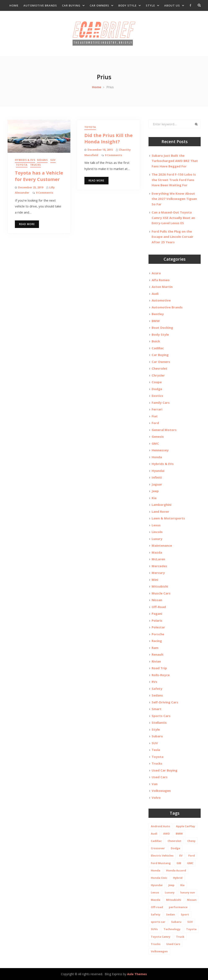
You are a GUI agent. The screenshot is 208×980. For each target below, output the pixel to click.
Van (155, 784)
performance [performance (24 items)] (178, 907)
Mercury (158, 573)
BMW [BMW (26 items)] (179, 834)
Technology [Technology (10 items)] (172, 929)
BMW (156, 321)
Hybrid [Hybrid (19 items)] (178, 878)
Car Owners (99, 5)
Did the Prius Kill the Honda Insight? (109, 138)
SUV (53, 160)
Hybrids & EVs (25, 160)
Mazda (157, 552)
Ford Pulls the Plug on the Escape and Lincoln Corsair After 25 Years (172, 237)
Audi (155, 294)
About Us (172, 5)
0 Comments (45, 193)
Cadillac (158, 348)
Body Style (127, 5)
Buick (156, 341)
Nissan (157, 600)
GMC (155, 443)
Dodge (157, 389)
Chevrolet (160, 368)
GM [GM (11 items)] (179, 863)
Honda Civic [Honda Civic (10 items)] (159, 878)
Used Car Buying (165, 770)
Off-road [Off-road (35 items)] (157, 907)
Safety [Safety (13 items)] (156, 914)
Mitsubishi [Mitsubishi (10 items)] (174, 900)
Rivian (156, 661)
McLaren (158, 559)
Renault (158, 654)
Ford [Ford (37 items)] (192, 856)
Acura (156, 273)
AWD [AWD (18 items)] (167, 834)
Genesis (158, 436)
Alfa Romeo (161, 280)
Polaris (157, 620)
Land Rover (160, 511)
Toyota (22, 165)
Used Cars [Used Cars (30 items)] (173, 944)
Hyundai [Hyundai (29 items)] (157, 885)
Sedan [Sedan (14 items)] (171, 914)
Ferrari (157, 409)
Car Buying (71, 5)
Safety (157, 689)
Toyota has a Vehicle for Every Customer (39, 176)
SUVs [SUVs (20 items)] (154, 929)
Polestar (158, 627)
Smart (157, 709)
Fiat (155, 416)
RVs (154, 682)
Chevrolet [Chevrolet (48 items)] (174, 841)
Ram (155, 648)
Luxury (157, 539)
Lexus (156, 525)
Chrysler (158, 375)
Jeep (155, 491)
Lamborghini (161, 505)
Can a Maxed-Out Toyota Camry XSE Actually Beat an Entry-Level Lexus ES (173, 218)
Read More (27, 224)
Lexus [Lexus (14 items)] (155, 892)
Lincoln (157, 532)
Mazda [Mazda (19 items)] (156, 900)
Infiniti (157, 477)
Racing (157, 641)
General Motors (164, 430)
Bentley (158, 314)
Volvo (156, 797)
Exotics (157, 396)
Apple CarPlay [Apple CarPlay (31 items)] (185, 826)
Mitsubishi (160, 586)
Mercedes (159, 566)
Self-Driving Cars (165, 702)
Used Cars (160, 777)
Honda (157, 457)
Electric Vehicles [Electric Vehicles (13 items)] (162, 856)
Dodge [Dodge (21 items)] (175, 848)
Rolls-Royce (161, 675)
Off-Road (159, 607)
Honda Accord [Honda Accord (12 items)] (176, 870)
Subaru (157, 736)
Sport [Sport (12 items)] (185, 914)
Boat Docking (162, 328)
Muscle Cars (161, 593)
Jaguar (157, 484)
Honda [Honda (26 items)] (156, 870)
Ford (155, 423)
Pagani (157, 614)
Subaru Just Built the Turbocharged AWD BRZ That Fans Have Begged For (175, 161)
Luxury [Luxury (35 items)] (170, 892)
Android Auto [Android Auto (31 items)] (160, 826)
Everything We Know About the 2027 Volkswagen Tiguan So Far (174, 199)
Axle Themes (137, 974)
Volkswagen (161, 791)
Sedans (42, 160)
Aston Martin (162, 287)
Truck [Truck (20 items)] (180, 937)
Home (14, 5)
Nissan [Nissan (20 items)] (192, 900)
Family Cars (161, 403)
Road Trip (159, 668)
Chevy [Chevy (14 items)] (191, 841)
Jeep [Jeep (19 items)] (171, 885)
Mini (155, 580)
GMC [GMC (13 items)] (190, 863)
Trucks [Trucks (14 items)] (156, 944)
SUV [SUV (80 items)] (190, 922)
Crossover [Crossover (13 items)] (158, 848)
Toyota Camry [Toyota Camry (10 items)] (161, 937)
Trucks (36, 165)
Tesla (156, 750)
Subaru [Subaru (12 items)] (176, 922)
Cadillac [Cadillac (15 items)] (156, 841)
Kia (154, 498)
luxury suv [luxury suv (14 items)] (188, 892)
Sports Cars (161, 716)
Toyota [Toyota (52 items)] (191, 929)
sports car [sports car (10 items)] (158, 922)
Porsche (158, 634)
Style (150, 5)
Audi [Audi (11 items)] (154, 834)
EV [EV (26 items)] (181, 856)
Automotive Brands (40, 5)
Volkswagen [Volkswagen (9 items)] (159, 951)
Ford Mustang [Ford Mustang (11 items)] (161, 863)
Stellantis (159, 722)
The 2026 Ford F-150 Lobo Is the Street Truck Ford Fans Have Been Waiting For (174, 180)
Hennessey (160, 450)
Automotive (161, 300)
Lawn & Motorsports (168, 518)
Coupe (157, 382)
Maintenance (162, 545)
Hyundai (158, 471)
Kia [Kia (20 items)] (182, 885)
